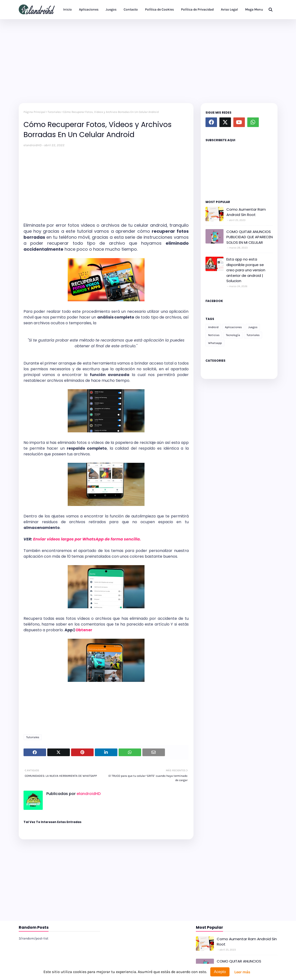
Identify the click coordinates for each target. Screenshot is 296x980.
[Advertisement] (148, 60)
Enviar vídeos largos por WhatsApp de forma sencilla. (88, 539)
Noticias (214, 335)
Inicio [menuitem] (67, 9)
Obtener (84, 630)
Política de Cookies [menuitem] (159, 9)
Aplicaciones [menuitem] (89, 9)
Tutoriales (54, 112)
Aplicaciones (233, 327)
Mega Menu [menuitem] (254, 9)
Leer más (242, 972)
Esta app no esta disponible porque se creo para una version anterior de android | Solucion (246, 270)
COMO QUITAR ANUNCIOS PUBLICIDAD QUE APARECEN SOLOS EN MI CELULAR (250, 237)
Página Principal (34, 112)
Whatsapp (215, 343)
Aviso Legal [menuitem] (229, 9)
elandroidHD (33, 145)
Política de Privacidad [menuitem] (197, 9)
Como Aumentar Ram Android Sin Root (246, 212)
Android (213, 327)
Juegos (253, 327)
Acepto (220, 972)
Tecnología (233, 335)
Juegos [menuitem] (111, 9)
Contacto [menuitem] (131, 9)
